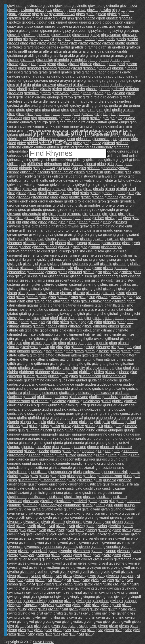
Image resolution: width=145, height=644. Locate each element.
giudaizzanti (49, 384)
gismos (51, 272)
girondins (44, 205)
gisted (129, 280)
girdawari (65, 85)
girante (13, 64)
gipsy (67, 31)
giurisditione (17, 468)
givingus (14, 605)
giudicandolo (81, 388)
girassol (13, 72)
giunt (48, 443)
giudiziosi (119, 409)
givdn (48, 518)
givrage (83, 626)
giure (34, 459)
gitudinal (38, 368)
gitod (88, 343)
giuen (85, 413)
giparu (12, 14)
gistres (132, 293)
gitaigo (39, 301)
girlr (75, 168)
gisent (55, 255)
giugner (120, 418)
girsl (119, 218)
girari (121, 64)
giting (19, 339)
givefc (21, 526)
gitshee (77, 347)
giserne (88, 255)
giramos (117, 56)
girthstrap (56, 226)
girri (85, 214)
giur (98, 451)
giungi (68, 438)
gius (53, 476)
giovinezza (129, 6)
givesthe (36, 567)
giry (41, 235)
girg (34, 118)
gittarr (68, 351)
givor (107, 622)
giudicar (133, 388)
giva (28, 509)
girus (128, 230)
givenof (97, 547)
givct (11, 518)
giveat (128, 518)
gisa (99, 235)
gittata (115, 351)
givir (104, 609)
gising (111, 259)
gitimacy (108, 330)
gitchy (12, 318)
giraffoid (118, 47)
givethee (27, 572)
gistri (11, 297)
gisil (102, 259)
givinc (59, 588)
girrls (113, 214)
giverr (98, 559)
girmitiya (14, 189)
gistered (48, 284)
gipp (52, 22)
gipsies (102, 26)
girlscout (27, 172)
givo (38, 622)
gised (46, 251)
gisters (103, 284)
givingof (120, 597)
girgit (85, 118)
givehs (12, 530)
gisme (97, 268)
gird (19, 85)
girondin (14, 205)
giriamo (13, 122)
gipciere (25, 14)
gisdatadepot (111, 247)
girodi (64, 197)
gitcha (91, 314)
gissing (48, 280)
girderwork (60, 93)
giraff (73, 43)
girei (100, 110)
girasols (131, 68)
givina (48, 588)
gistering (90, 284)
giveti (55, 572)
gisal (20, 239)
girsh (76, 218)
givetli (84, 572)
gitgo (82, 322)
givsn (57, 630)
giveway (80, 576)
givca (69, 513)
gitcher (125, 314)
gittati (136, 351)
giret (46, 114)
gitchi (136, 314)
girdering (132, 89)
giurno (24, 476)
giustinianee (112, 493)
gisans (51, 239)
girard (52, 64)
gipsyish (14, 35)
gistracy (42, 293)
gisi (96, 259)
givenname (126, 542)
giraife (91, 51)
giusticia (110, 480)
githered (75, 326)
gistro (20, 297)
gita (129, 297)
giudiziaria (127, 405)
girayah (66, 81)
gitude (12, 368)
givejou (51, 534)
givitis (68, 613)
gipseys (79, 26)
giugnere (134, 418)
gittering (119, 355)
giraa (66, 39)
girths (26, 226)
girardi (62, 64)
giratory (87, 76)
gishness (55, 259)
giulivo (66, 426)
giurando (33, 455)
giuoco (55, 451)
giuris (120, 463)
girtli (128, 226)
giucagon (15, 376)
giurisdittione (38, 468)
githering (100, 326)
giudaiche (110, 380)
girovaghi (108, 210)
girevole (87, 114)
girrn (122, 214)
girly (71, 185)
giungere (115, 434)
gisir (134, 259)
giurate (111, 455)
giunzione (43, 447)
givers (108, 559)
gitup (66, 368)
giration (101, 72)
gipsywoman (111, 35)
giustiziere (62, 501)
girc (129, 81)
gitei (71, 318)
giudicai (45, 388)
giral (101, 51)
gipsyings (131, 31)
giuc (134, 372)
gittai (128, 347)
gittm (64, 364)
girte (34, 222)
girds (11, 110)
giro (138, 193)
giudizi (81, 405)
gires (38, 114)
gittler (54, 364)
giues (115, 413)
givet (106, 567)
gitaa (137, 297)
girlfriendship (17, 151)
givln (46, 617)
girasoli (118, 68)
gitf (49, 322)
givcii (87, 513)
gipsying (116, 31)
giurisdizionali (84, 468)
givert (137, 559)
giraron (131, 64)
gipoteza (126, 18)
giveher (101, 526)
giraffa (83, 43)
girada (110, 39)
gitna (62, 343)
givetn (95, 572)
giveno (84, 547)
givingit (13, 597)
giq (25, 39)
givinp (12, 609)
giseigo (65, 251)
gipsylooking (61, 35)
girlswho (120, 176)
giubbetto (27, 372)
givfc (11, 580)
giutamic (14, 505)
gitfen (64, 322)
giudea (90, 384)
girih (133, 122)
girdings (53, 97)
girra (52, 214)
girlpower (48, 168)
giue (39, 413)
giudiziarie (15, 409)
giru (99, 230)
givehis (127, 526)
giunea (80, 430)
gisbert (61, 243)
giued (48, 413)
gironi (130, 205)
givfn (76, 580)
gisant (62, 239)
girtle (120, 226)
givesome (117, 563)
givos (116, 622)
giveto (105, 572)
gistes (114, 284)
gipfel (90, 14)
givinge (49, 592)
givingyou (46, 605)
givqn (46, 626)
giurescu (103, 459)
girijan (27, 126)
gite (28, 318)
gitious (39, 339)
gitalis (86, 301)
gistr (21, 293)
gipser (39, 26)
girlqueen (64, 168)
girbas (120, 81)
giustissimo (73, 497)
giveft (71, 526)
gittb (33, 355)
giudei (117, 384)
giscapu (81, 243)
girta (26, 222)
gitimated (15, 334)
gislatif (94, 264)
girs (38, 218)
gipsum (46, 31)
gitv (82, 368)
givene (79, 538)
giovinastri (15, 6)
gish (124, 255)
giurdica (23, 459)
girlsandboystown (115, 168)
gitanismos (16, 309)
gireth (55, 114)
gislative (134, 264)
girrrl (130, 214)
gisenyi (66, 255)
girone (107, 205)
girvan (12, 235)
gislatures (57, 268)
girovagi (122, 210)
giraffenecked (35, 47)
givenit (63, 542)
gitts (88, 364)
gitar (73, 309)
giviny (74, 609)
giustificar (76, 484)
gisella (110, 251)
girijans (39, 126)
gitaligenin (61, 301)
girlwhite (106, 180)
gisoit (137, 272)
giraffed (132, 43)
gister (36, 284)
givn (92, 617)
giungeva (35, 438)
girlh (26, 155)
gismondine (16, 272)
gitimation (47, 334)
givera (106, 555)
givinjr (106, 605)
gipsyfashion (98, 31)
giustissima (36, 497)
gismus (89, 272)
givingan (114, 588)
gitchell (113, 314)
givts (56, 634)
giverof (87, 559)
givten (109, 630)
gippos (130, 22)
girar (32, 64)
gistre (121, 293)
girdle (95, 97)
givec (88, 522)
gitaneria (57, 305)
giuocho (43, 451)
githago (13, 326)
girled (12, 143)
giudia (21, 388)
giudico (30, 405)
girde (94, 85)
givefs (61, 526)
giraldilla (42, 56)
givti (136, 630)
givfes (40, 580)
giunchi (46, 430)
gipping (85, 22)
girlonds (26, 168)
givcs (126, 513)
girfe (112, 114)
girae (24, 43)
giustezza (85, 480)
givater (40, 513)
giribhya (26, 122)
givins (42, 609)
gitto (80, 364)
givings (70, 601)
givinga (101, 588)
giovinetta (63, 6)
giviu (87, 613)
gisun (91, 297)
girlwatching (89, 180)
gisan (40, 239)
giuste (71, 480)
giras (22, 68)
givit (40, 613)
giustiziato (31, 501)
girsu (11, 222)
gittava (23, 355)
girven (23, 235)
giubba (13, 372)
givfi (49, 580)
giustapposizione (52, 480)
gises (99, 255)
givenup (110, 551)
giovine (48, 6)
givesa (33, 563)
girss (127, 218)
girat (24, 72)
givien (68, 584)
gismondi (121, 268)
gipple (97, 22)
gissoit (75, 280)
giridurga (41, 122)
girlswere (105, 176)
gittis (131, 359)
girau (98, 76)
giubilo (110, 372)
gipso (23, 31)
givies (78, 584)
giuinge (72, 422)
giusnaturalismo (109, 476)
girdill (20, 97)
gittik (70, 359)
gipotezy (29, 22)
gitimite (115, 334)
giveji (30, 534)
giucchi (41, 376)
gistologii (110, 289)
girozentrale (32, 214)
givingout (14, 601)
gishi (11, 259)
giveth (136, 567)
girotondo (34, 210)
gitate (129, 309)
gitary (102, 309)
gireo (20, 114)
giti (22, 330)
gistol (98, 289)
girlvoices (71, 180)
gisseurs (27, 280)
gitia (28, 330)
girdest (86, 93)
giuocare (107, 447)
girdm (123, 105)
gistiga (76, 289)
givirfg (113, 609)
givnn (12, 622)
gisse (65, 276)
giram (90, 56)
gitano (31, 309)
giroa (11, 197)
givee (107, 522)
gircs (11, 85)
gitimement (75, 334)
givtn (21, 634)
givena (13, 538)
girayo (78, 81)
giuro (34, 476)
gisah (121, 235)
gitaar (12, 301)
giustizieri (79, 501)
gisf (116, 255)
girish (21, 130)
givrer (114, 626)
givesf (57, 563)
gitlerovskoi (95, 339)
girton (66, 230)
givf (137, 576)
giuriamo (14, 463)
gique (33, 39)
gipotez (112, 18)
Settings (35, 163)
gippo (107, 22)
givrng (12, 630)
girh (106, 118)
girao (23, 64)
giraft (54, 51)
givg (111, 580)
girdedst (116, 85)
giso (115, 272)
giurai (116, 451)
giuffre (22, 418)
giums (12, 430)
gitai (30, 301)
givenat (38, 538)
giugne (89, 418)
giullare (78, 426)
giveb (46, 522)
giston (12, 293)
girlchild (13, 139)
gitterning (28, 359)
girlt (131, 176)
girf (97, 114)
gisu (82, 297)
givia (40, 584)
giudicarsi (67, 393)
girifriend (71, 122)
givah (68, 509)
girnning (108, 193)
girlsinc (118, 172)
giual (127, 368)
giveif (31, 530)
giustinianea (92, 493)
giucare (29, 376)
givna (100, 617)
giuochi (30, 451)
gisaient (133, 235)
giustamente (28, 480)
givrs (22, 630)
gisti (135, 284)
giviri (132, 609)
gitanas (33, 305)
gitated (13, 314)
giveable (77, 518)
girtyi (91, 230)
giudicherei (40, 401)
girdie (131, 93)
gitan (11, 305)
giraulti (132, 76)
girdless (125, 101)
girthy (84, 226)
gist (94, 280)
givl (29, 617)
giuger (65, 418)
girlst (56, 176)
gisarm (98, 239)
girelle (117, 110)
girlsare (13, 172)
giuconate (15, 380)
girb (102, 81)
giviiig (134, 584)
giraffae (95, 43)
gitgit (74, 322)
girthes (94, 222)
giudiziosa (75, 409)
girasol (77, 68)
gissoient (62, 280)
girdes (75, 93)
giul (90, 422)
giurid (27, 463)
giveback (58, 522)
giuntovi (123, 443)
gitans (54, 309)
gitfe (56, 322)
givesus (80, 567)
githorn (126, 326)
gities (71, 330)
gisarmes (15, 243)
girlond (13, 168)
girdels (46, 89)
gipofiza (89, 18)
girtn (49, 230)
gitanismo (126, 305)
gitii (79, 330)
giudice (95, 397)
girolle (79, 201)
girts (75, 230)
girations (114, 72)
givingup (131, 601)
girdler (89, 101)
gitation (38, 314)
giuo (55, 447)
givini (76, 605)
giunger (65, 434)
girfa (104, 114)
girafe (52, 43)
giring (84, 126)
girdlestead (29, 105)
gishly (42, 259)
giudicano (100, 388)
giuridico (108, 463)
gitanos (42, 309)
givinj (96, 605)
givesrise (133, 563)
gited (54, 318)
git (124, 297)
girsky (110, 218)
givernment (71, 559)
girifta (91, 122)
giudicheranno (19, 401)
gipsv (57, 31)
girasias (64, 68)
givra (72, 626)
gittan (12, 351)
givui (80, 634)
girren (61, 214)
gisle (69, 268)
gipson (34, 31)
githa (98, 322)
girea (46, 110)
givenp (126, 547)
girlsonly (26, 176)
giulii (24, 426)
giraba (77, 39)
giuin (51, 422)
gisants (86, 239)
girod (54, 197)
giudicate (14, 397)
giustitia (89, 497)
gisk (19, 264)
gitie (63, 330)
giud (72, 380)
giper (44, 14)
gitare (92, 309)
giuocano (79, 447)
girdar (37, 85)
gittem (76, 355)
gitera (97, 318)
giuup (118, 505)
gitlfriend (112, 339)
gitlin (11, 343)
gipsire (13, 31)
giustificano (58, 484)
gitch (81, 314)
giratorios (73, 76)
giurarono (85, 455)
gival (86, 509)
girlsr (38, 176)
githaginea (125, 322)
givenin (51, 542)
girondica (127, 201)
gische (12, 247)
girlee (21, 143)
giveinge (105, 530)
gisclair (64, 247)
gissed (75, 276)
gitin (11, 339)
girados (13, 43)
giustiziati (15, 501)
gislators (27, 268)
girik (49, 126)
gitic (36, 330)
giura (106, 451)
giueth (136, 413)
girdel (12, 89)
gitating (25, 314)
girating (88, 72)
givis (32, 613)
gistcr (111, 280)
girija (18, 126)
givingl (61, 597)
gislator (13, 268)
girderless (15, 93)
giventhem (81, 551)
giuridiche (79, 463)
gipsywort (130, 35)
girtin (101, 226)
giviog (84, 609)
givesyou (94, 567)
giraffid (65, 47)
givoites (77, 622)
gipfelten (14, 18)
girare (111, 64)
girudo (108, 230)
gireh (91, 110)
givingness (105, 597)
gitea (35, 318)
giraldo (70, 56)
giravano (41, 81)
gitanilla (111, 305)
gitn (54, 343)
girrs (11, 218)
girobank (23, 197)
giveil (70, 530)
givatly (51, 513)
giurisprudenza (60, 472)
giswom (115, 297)
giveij (60, 530)
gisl (35, 264)
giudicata (122, 393)
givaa (36, 509)
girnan (110, 189)
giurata (99, 455)
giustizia (103, 497)
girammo (103, 56)
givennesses (52, 547)
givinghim (91, 592)
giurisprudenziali (114, 472)
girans (115, 60)
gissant (54, 276)
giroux (94, 210)
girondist (60, 205)
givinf (79, 588)
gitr (53, 347)
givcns (106, 513)
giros (22, 210)
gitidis (54, 330)
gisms (62, 272)
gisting (87, 289)
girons (12, 210)
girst (135, 218)
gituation (127, 364)
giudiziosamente (97, 409)
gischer (38, 247)
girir (122, 126)
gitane (45, 305)
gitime (61, 334)
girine (74, 126)
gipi (55, 18)
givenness (33, 547)
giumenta (130, 426)
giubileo (98, 372)
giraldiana (15, 56)
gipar (130, 10)
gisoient (126, 272)
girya (49, 235)
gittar (47, 351)
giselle (122, 251)
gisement (15, 255)
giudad (81, 380)
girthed (82, 222)
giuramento (16, 455)
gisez (109, 255)
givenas (25, 538)
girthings (120, 222)
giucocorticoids (114, 376)
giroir (33, 201)
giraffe (120, 43)
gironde (113, 201)
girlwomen (58, 185)
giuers (104, 413)
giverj (37, 559)
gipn (70, 18)
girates (66, 72)
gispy (19, 276)
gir (52, 39)
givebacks (74, 522)
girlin (133, 155)
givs (30, 630)
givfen (29, 580)
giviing (12, 588)
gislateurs (80, 264)
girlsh (99, 172)
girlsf (90, 172)
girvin (33, 235)
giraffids (77, 47)
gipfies (38, 18)
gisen (45, 255)
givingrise (55, 601)
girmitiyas (29, 189)
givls (65, 617)
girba (110, 81)
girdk (78, 97)
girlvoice (56, 180)
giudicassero (104, 393)
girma (108, 185)
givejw (63, 534)
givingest (63, 592)
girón (85, 235)
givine (69, 588)
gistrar (54, 293)
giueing (59, 413)
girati (77, 72)
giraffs (12, 51)
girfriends (15, 118)
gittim (79, 359)
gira (58, 39)
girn (70, 189)
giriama (129, 118)
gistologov (126, 289)
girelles (128, 110)
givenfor (132, 538)
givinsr (53, 609)
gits (67, 347)
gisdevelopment (20, 251)
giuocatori (15, 451)
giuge (54, 418)
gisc (70, 243)
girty (83, 230)
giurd (11, 459)
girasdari (34, 68)
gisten (26, 284)
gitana (21, 305)
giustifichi (37, 493)
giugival (77, 418)
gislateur (64, 264)
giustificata (130, 484)
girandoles (78, 60)
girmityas (59, 189)
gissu (86, 280)
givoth (126, 622)
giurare (70, 455)
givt (83, 630)
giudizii (47, 409)
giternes (131, 318)
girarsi (12, 68)
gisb (51, 243)
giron (102, 201)
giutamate (133, 501)
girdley (76, 105)
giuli (98, 422)
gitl (83, 339)
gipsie (91, 26)
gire (38, 110)
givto (40, 634)
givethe (13, 572)
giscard (94, 243)
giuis (83, 422)
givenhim (26, 542)
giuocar (93, 447)
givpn (19, 626)
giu (112, 368)
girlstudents (88, 176)
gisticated (51, 289)
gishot (77, 259)
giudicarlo (31, 393)
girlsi (108, 172)
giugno (25, 422)
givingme (88, 597)
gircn (137, 81)
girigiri (124, 122)
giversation (123, 559)
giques (44, 39)
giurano (48, 455)
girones (119, 205)
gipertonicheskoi (62, 14)
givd (39, 518)
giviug (96, 613)
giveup (22, 576)
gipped (62, 22)
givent (53, 551)
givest (23, 567)
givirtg (23, 613)
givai (77, 509)
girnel (32, 193)
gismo (108, 268)
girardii (74, 64)
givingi (120, 592)
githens (51, 326)
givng (120, 617)
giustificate (16, 488)
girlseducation (62, 172)
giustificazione (114, 488)
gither (63, 326)
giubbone (42, 372)
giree (74, 110)
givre (93, 626)
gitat (120, 309)
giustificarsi (112, 484)
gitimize (128, 334)
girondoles (92, 205)
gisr (27, 276)
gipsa (29, 26)
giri (112, 118)
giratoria (28, 76)
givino (127, 605)
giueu (12, 418)
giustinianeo (17, 497)
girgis (76, 118)
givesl (103, 563)
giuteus (99, 505)
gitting (98, 359)
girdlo (114, 105)
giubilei (85, 372)
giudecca (104, 384)
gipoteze (14, 22)
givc (61, 513)
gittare (58, 351)
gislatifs (106, 264)
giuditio (54, 405)
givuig (90, 634)
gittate (126, 351)
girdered (117, 89)
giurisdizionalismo (110, 468)
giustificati (33, 488)
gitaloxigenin (101, 301)
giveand (103, 518)
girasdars (49, 68)
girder (80, 89)
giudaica (95, 380)
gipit (63, 18)
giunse (13, 443)
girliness (14, 160)
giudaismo (30, 384)
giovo (39, 10)
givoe (57, 622)
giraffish (105, 47)
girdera (92, 89)
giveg (80, 526)
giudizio (60, 409)
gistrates (93, 293)
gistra (30, 293)
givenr (12, 551)
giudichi (73, 401)
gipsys (95, 35)
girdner (135, 105)
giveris (12, 559)
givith (48, 613)
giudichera (110, 397)
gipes (80, 14)
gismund (75, 272)
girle (135, 139)
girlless (135, 160)
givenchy (66, 538)
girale (80, 56)
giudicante (117, 388)
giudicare (15, 393)
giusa (62, 476)
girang (93, 60)
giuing (61, 422)
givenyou (43, 555)
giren (11, 114)
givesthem (52, 567)
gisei (55, 251)
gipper (73, 22)
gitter (108, 355)
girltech (24, 180)
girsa (46, 218)
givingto (116, 601)
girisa (12, 130)
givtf (118, 630)
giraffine (91, 47)
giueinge (73, 413)
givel (73, 534)
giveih (41, 530)
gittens (97, 355)
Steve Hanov (43, 642)
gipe (35, 14)
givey (101, 576)
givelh (82, 534)
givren (103, 626)
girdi (108, 93)
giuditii (42, 405)
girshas (98, 218)
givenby (51, 538)
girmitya (44, 189)
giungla (80, 438)
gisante (73, 239)
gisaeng (109, 235)
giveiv (12, 534)
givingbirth (34, 592)
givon (88, 622)
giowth (92, 10)
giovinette (79, 6)
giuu (110, 505)
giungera (79, 434)
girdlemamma (72, 101)
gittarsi (90, 351)
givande (129, 509)
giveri (127, 555)
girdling (88, 105)
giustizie (47, 501)
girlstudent (69, 176)
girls (83, 168)
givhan (13, 584)
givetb (115, 567)
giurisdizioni (38, 472)
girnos (120, 193)
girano (104, 60)
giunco (58, 430)
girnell (42, 193)
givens (23, 551)
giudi (11, 388)
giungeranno (97, 434)
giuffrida (34, 418)
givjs (21, 617)
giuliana (117, 422)
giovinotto (26, 10)
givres (124, 626)
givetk (64, 572)
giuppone (87, 451)
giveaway (15, 522)
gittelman (63, 355)
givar (11, 513)
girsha (86, 218)
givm (73, 617)
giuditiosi (68, 405)
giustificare (93, 484)
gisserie (134, 276)
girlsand (93, 168)
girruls (29, 218)
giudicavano (78, 397)
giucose (52, 380)
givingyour (63, 605)
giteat (45, 318)
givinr (33, 609)
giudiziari (110, 405)
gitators (51, 314)
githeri (87, 326)
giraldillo (56, 56)
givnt (30, 622)
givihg (107, 584)
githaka (26, 326)
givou (136, 622)
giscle (75, 247)
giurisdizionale (60, 468)
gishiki (21, 259)
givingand (130, 588)
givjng (12, 617)
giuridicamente (58, 463)
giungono (120, 438)
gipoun (42, 22)
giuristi (12, 476)
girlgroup (14, 155)
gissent (121, 276)
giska (27, 264)
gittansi (37, 351)
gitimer (91, 334)
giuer (94, 413)
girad (100, 39)
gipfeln (101, 14)
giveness (107, 538)
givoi (66, 622)
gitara (82, 309)
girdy (30, 110)
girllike (12, 164)
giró (77, 235)
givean (90, 518)
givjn (131, 613)
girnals (99, 189)
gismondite (36, 272)
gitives (74, 339)
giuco (74, 376)
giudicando (61, 388)
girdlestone (47, 105)
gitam (131, 301)
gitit (56, 339)
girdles (113, 101)
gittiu (21, 364)
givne (110, 617)
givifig (89, 584)
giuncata (33, 430)
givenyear (27, 555)
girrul (19, 218)
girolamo (56, 201)
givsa (38, 630)
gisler (78, 268)
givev (58, 576)
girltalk (12, 180)
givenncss (15, 547)
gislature (41, 268)
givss (67, 630)
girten (53, 222)
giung (91, 430)
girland (13, 135)
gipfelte (124, 14)
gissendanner (104, 276)
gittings (110, 359)
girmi (117, 185)
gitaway (64, 314)
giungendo (50, 434)
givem (113, 534)
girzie (59, 235)
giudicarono (49, 393)
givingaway (16, 592)
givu (72, 634)
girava (28, 81)
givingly (73, 597)
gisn (99, 272)
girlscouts (42, 172)
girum (119, 230)
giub (135, 368)
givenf (120, 538)
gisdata (94, 247)
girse (55, 218)
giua (119, 368)
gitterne (13, 359)
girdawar (49, 85)
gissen (87, 276)
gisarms (29, 243)
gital (49, 301)
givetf (126, 567)
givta (91, 630)
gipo (78, 18)
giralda (111, 51)
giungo (92, 438)
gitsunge (103, 347)
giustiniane (73, 493)
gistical (22, 289)
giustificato (74, 488)
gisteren (62, 284)
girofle (86, 197)
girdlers (100, 101)
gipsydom (80, 31)
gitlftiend (127, 339)
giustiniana (54, 493)
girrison (95, 214)
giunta (58, 443)
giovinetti (95, 6)
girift (82, 122)
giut (112, 501)
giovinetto (111, 6)
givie (58, 584)
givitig (58, 613)
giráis (68, 235)
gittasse (103, 351)
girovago (14, 214)
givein (80, 530)
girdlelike (31, 101)
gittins (121, 359)
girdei (128, 85)
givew (68, 576)
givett (116, 572)
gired (65, 110)
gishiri (31, 259)
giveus (47, 576)
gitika (87, 330)
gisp (11, 276)
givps (29, 626)
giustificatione (53, 488)
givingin (132, 592)
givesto (67, 567)
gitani (99, 305)
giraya (54, 81)
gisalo (30, 239)
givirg (123, 609)
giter (88, 318)
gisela (99, 251)
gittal (137, 347)
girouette (64, 210)
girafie (33, 51)
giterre (24, 322)
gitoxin (44, 347)
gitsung (89, 347)
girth (62, 222)
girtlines (25, 230)
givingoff (134, 597)
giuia (42, 422)
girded (104, 85)
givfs (95, 580)
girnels (66, 193)
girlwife (13, 185)
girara (41, 64)
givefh (31, 526)
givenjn (85, 542)
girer (29, 114)
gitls (19, 343)
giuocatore (123, 447)
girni (75, 193)
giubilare (58, 372)
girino (103, 126)
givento (97, 551)
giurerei (89, 459)
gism (88, 268)
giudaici (125, 380)
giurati (122, 455)
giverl (46, 559)
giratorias (43, 76)
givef (11, 526)
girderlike (31, 93)
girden (57, 89)
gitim (96, 330)
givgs (129, 580)
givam (95, 509)
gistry (43, 297)
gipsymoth (80, 35)
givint (64, 609)
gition (29, 339)
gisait (11, 239)
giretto (66, 114)
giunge (129, 430)
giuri (114, 459)
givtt (65, 634)
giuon (66, 451)
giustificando (38, 484)
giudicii (118, 401)
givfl (68, 580)
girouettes (80, 210)
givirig (12, 613)
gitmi (47, 343)
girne (11, 193)
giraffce (108, 43)
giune (69, 430)
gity (89, 368)
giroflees (112, 197)
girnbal (121, 189)
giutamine (30, 505)
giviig (125, 584)
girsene (66, 218)
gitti (63, 359)
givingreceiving (35, 601)
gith (90, 322)
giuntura (14, 447)
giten (79, 318)
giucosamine (34, 380)
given (135, 534)
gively (102, 534)
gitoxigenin (29, 347)
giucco (53, 376)
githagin (109, 322)
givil (22, 588)
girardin (86, 64)
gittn (72, 364)
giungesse (132, 434)
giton (113, 343)
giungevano (53, 438)
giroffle (74, 197)
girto (57, 230)
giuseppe (74, 476)
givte (99, 630)
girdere (104, 89)
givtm (12, 634)
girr (45, 214)
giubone (123, 372)
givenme (109, 542)
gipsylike (43, 35)
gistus (73, 297)
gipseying (64, 26)
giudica (32, 388)
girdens (69, 89)
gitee (63, 318)
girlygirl (81, 185)
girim (57, 126)
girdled (125, 97)
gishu (87, 259)
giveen (117, 522)
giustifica (124, 480)
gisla (43, 264)
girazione (91, 81)
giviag (49, 584)
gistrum (32, 297)
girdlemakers (49, 101)
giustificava (92, 488)
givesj (93, 563)
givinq (22, 609)
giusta (12, 480)
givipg (94, 609)
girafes (63, 43)
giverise (25, 559)
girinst (113, 126)
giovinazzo (33, 6)
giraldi (122, 51)
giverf (117, 555)
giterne (118, 318)
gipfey (27, 18)
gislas (52, 264)
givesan (45, 563)
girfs (27, 118)
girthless (14, 226)
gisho (67, 259)
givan (105, 509)
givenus (123, 551)
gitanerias (73, 305)
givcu (31, 518)
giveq (87, 555)
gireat (56, 110)
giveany (116, 518)
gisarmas (112, 239)
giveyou (113, 576)
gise (37, 251)
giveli (92, 534)
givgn (119, 580)
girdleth (63, 105)
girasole (89, 68)
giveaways (32, 522)
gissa (43, 276)
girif (60, 122)
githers (114, 326)
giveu (12, 576)
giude (80, 384)
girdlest (13, 105)
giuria (123, 459)
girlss (47, 176)
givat (29, 513)
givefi (41, 526)
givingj (25, 597)
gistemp (14, 284)
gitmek (36, 343)
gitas (112, 309)
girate (43, 72)
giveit (137, 530)
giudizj (30, 413)
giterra (12, 322)
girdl (86, 97)
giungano (115, 430)
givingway (30, 605)
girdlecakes (110, 97)
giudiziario (33, 409)
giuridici (94, 463)
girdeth (98, 93)
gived (97, 522)
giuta (120, 501)
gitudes (24, 368)
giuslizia (89, 476)
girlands (26, 135)
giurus (44, 476)
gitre (60, 347)
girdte (21, 110)
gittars (79, 351)
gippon (118, 22)
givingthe (83, 601)
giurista (134, 472)
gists (52, 297)
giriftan (102, 122)
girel (108, 110)
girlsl (137, 172)
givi (32, 584)
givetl (74, 572)
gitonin (123, 343)
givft (103, 580)
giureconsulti (49, 459)
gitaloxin (119, 301)
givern (56, 559)
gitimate (122, 330)
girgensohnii (48, 118)
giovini (12, 10)
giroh (24, 201)
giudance (67, 384)
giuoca (65, 447)
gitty (95, 364)
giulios (44, 426)
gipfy (48, 18)
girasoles (104, 68)
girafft (23, 51)
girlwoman (41, 185)
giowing (59, 10)
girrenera (74, 214)
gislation (120, 264)
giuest (125, 413)
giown (71, 10)
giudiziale (94, 405)
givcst (136, 513)
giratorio (58, 76)
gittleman (42, 364)
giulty (108, 426)
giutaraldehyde (50, 505)
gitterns (42, 359)
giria (119, 118)
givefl (51, 526)
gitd (21, 318)
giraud (108, 76)
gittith (12, 364)
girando (13, 60)
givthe (127, 630)
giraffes (52, 47)
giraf (33, 43)
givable (47, 509)
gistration (108, 293)
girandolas (45, 60)
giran (129, 56)
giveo (55, 555)
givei (22, 530)
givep (78, 555)
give (56, 518)
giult (100, 426)
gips (20, 26)
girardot (99, 64)
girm (99, 185)
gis (92, 235)
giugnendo (104, 418)
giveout (67, 555)
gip (114, 10)
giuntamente (74, 443)
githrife (13, 330)
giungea (14, 434)
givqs (56, 626)
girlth (35, 180)
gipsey (50, 26)
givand (116, 509)
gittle (29, 364)
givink (116, 605)
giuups (129, 505)
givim (30, 588)
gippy (12, 26)
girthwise (72, 226)
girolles (91, 201)
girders (45, 93)
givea (65, 518)
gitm (27, 343)
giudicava (60, 397)
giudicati (29, 397)
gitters (54, 359)
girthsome (40, 226)
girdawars (81, 85)
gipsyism (28, 35)
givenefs (92, 538)
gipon (101, 18)
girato (127, 72)
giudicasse (84, 393)
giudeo (128, 384)
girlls (22, 164)
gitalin (75, 301)
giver (96, 555)
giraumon (15, 81)
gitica (44, 330)
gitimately (31, 334)
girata (33, 72)
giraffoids (133, 47)
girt (19, 222)
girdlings (101, 105)
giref (83, 110)
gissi (38, 280)
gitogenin (101, 343)
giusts (103, 501)
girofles (125, 197)
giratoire (14, 76)
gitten (86, 355)
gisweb (102, 297)
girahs (73, 51)
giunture (28, 447)
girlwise (26, 185)
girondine (29, 205)
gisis (11, 264)
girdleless (15, 101)
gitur (75, 368)
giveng (13, 542)
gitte (41, 355)
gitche (101, 314)
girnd (132, 189)
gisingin (123, 259)
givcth (20, 518)
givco (116, 513)
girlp (36, 168)
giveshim (70, 563)
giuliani (130, 422)
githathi (39, 326)
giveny (12, 555)
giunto (111, 443)
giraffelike (15, 47)
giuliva (55, 426)
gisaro (41, 243)
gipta (18, 39)
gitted (50, 355)
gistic (11, 289)
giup (75, 451)
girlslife (13, 176)
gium (117, 426)
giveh (90, 526)
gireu (76, 114)
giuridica (39, 463)
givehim (114, 526)
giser (77, 255)
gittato (12, 355)
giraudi (120, 76)
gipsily (128, 26)
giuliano (13, 426)
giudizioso (15, 413)
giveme (124, 534)
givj (105, 613)
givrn (134, 626)
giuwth (12, 509)
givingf (77, 592)
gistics (65, 289)
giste (120, 280)
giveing (91, 530)
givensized (38, 551)
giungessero (17, 438)
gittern (131, 355)
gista (101, 280)
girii (10, 126)
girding (41, 97)
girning (95, 193)
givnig (130, 617)
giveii (51, 530)
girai (82, 51)
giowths (105, 10)
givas (20, 513)
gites (34, 322)
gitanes (88, 305)
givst (76, 630)
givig (98, 584)
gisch (136, 243)
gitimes (103, 334)
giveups (35, 576)
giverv (12, 563)
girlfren (28, 147)
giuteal (87, 505)
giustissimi (55, 497)
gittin (89, 359)
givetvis (127, 572)
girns (130, 193)
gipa (121, 10)
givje (112, 613)
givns (21, 622)
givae (58, 509)
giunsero (26, 443)
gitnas (72, 343)
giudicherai (128, 397)
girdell (22, 89)
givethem (42, 572)
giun (21, 430)
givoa (47, 622)
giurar (59, 455)
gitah (21, 301)
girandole (61, 60)
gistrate (79, 293)
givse (48, 630)
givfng (85, 580)
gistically (35, 289)
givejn (40, 534)
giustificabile (17, 484)
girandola (28, 60)
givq (37, 626)
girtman (38, 230)
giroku (43, 201)
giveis (127, 530)
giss (34, 276)
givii (116, 584)
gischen (25, 247)
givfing (58, 580)
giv (21, 509)
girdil (11, 97)
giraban (89, 39)
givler (37, 617)
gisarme (127, 239)
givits (78, 613)
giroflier (13, 201)
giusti (98, 480)
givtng (30, 634)
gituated (113, 364)
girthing (106, 222)
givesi (83, 563)
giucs (63, 380)
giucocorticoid (90, 376)
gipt (10, 39)
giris (129, 126)
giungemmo (31, 434)
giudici (106, 401)
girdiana (119, 93)
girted (43, 222)
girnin (84, 193)
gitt (113, 347)
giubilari (72, 372)
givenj (73, 542)
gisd (84, 247)
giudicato (44, 397)
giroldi (69, 201)
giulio (33, 426)
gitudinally (53, 368)
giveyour (127, 576)
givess (12, 567)
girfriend (123, 114)
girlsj (128, 172)
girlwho (120, 180)
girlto (44, 180)
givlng (55, 617)
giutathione (72, 505)
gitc (73, 314)
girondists (75, 205)
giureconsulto (71, 459)
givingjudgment (43, 597)
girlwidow (134, 180)
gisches (51, 247)
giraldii (29, 56)
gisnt (107, 272)
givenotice (112, 547)
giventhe (65, 551)
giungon (105, 438)
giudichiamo (90, 401)
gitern (107, 318)
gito (81, 343)
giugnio (13, 422)
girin (66, 126)
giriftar (113, 122)
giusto (93, 501)
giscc (126, 243)
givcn (96, 513)
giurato (134, 455)
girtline (13, 230)
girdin (30, 97)
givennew (71, 547)
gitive (64, 339)
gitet (42, 322)
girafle (44, 51)
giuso (127, 476)
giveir (117, 530)
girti (93, 226)
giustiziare (119, 497)
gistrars (66, 293)
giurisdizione (17, 472)
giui (35, 422)
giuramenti (130, 451)
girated (54, 72)
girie (52, 122)
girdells (33, 89)
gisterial (75, 284)
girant (125, 60)
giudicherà (58, 401)
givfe (20, 580)
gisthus (125, 284)
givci (78, 513)
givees (129, 522)
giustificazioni (18, 493)
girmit (127, 185)
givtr (48, 634)
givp (11, 626)
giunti (100, 443)
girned (21, 193)
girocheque (40, 197)
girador (133, 39)
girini (94, 126)
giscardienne (111, 243)
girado (121, 39)
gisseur (13, 280)
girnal (88, 189)
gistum (62, 297)
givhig (24, 584)
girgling (96, 118)
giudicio (130, 401)
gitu (102, 364)
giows (82, 10)
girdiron (67, 97)
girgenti (65, 118)
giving (89, 588)
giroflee (98, 197)
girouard (50, 210)
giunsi (39, 443)
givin (39, 588)
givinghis (106, 592)
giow (48, 10)
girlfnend (14, 147)
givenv (136, 551)
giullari (90, 426)
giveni (39, 542)
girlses (79, 172)
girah (63, 51)
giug (45, 418)
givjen (122, 613)
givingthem (101, 601)
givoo (98, 622)
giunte (90, 443)
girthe (71, 222)
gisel (90, 251)
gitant (64, 309)
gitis (49, 339)
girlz (91, 185)
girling (26, 160)
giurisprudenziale (87, 472)
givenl (96, 542)
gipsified (116, 26)
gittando (24, 351)
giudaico (14, 384)
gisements (31, 255)
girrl (105, 214)
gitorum (13, 347)
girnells (54, 193)
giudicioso (15, 405)
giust (136, 476)
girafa (42, 43)
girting (110, 226)
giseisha (78, 251)
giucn (64, 376)
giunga (102, 430)
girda (27, 85)
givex (92, 576)
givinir (86, 605)
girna (78, 189)
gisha (132, 255)
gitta (120, 347)
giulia (106, 422)
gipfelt (112, 14)
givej (21, 534)
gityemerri (101, 368)
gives (22, 563)
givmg (83, 617)
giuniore (135, 438)
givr (64, 626)
